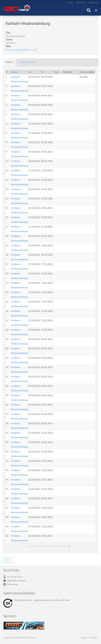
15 (59, 547)
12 (51, 547)
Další (68, 547)
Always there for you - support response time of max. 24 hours (37, 600)
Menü (96, 11)
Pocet (56, 72)
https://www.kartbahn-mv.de (21, 50)
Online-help (12, 585)
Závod (14, 72)
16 (62, 547)
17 (65, 547)
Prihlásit (93, 3)
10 (45, 547)
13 (53, 547)
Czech (70, 3)
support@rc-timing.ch (17, 581)
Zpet (7, 560)
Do (30, 72)
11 (48, 547)
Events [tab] (9, 62)
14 (56, 547)
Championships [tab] (28, 62)
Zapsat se (81, 3)
